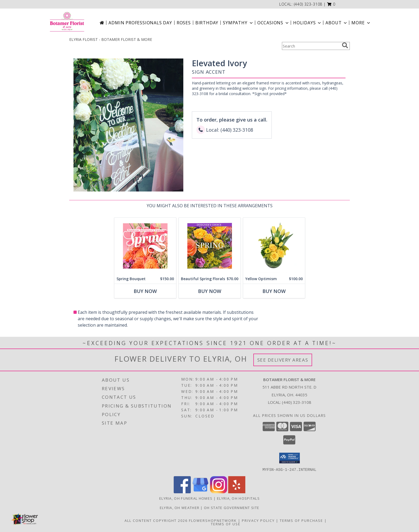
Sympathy (238, 23)
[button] (331, 4)
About (337, 23)
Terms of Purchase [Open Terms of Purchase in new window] (301, 520)
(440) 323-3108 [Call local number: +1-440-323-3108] (308, 4)
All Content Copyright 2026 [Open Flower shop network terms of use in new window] (156, 520)
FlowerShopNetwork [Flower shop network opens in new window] (213, 520)
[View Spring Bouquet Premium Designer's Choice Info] (145, 246)
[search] (345, 45)
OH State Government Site (232, 507)
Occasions (273, 23)
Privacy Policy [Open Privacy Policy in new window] (258, 520)
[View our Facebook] (182, 492)
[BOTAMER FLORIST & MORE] (67, 23)
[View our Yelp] (237, 492)
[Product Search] (311, 46)
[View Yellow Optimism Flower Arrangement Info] (274, 246)
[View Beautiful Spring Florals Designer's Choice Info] (210, 246)
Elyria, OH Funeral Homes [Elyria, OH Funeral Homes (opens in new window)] (186, 498)
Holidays (308, 23)
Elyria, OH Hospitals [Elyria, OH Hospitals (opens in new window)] (238, 498)
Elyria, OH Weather (180, 507)
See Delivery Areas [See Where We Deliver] (283, 360)
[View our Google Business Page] (200, 492)
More (361, 23)
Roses (184, 23)
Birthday (207, 23)
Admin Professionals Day (140, 23)
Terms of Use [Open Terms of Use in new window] (226, 524)
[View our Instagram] (219, 492)
